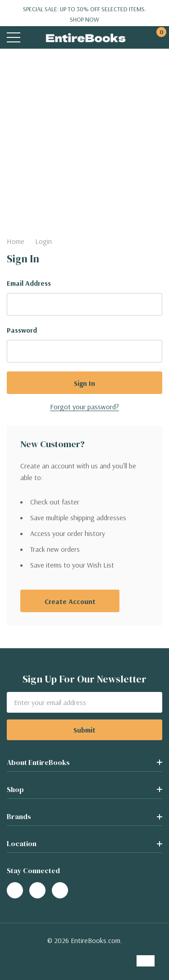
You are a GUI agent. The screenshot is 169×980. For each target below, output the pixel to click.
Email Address (29, 283)
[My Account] (139, 38)
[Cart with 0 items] (157, 38)
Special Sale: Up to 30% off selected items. (84, 14)
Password (22, 330)
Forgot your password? (84, 407)
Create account (70, 601)
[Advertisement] (84, 138)
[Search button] (33, 38)
